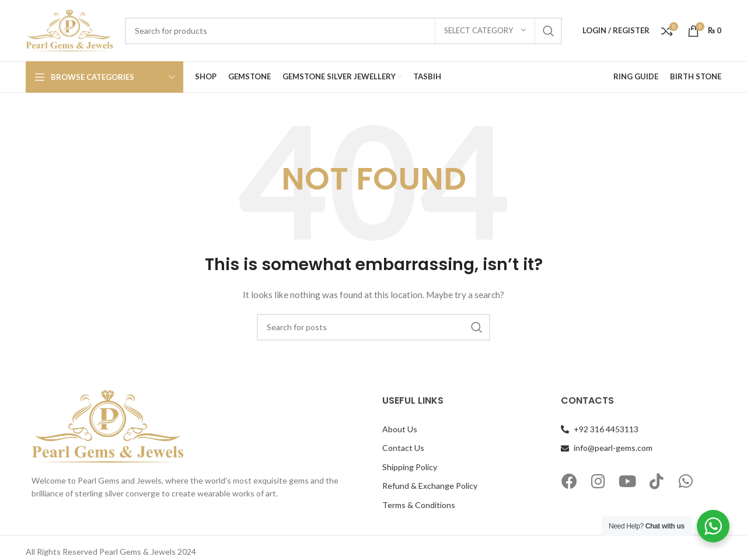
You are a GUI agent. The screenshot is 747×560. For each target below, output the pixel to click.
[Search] (343, 31)
